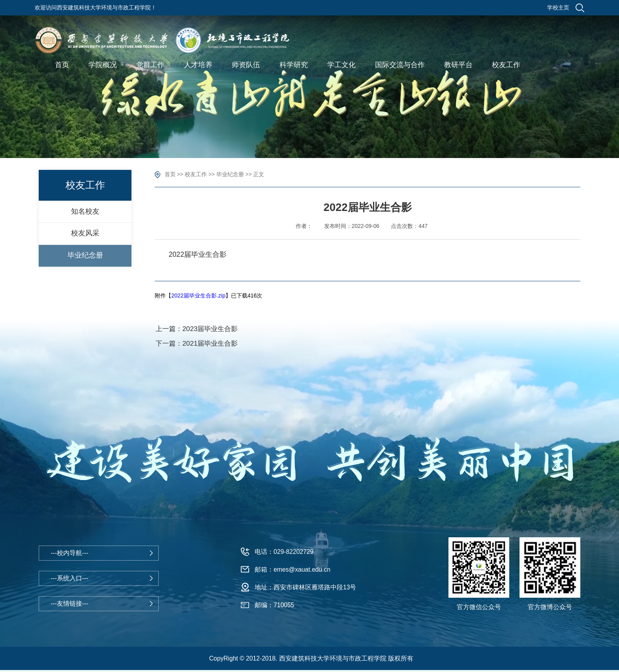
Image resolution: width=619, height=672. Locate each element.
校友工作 (196, 174)
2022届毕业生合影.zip (198, 296)
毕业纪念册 (230, 174)
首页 (170, 174)
